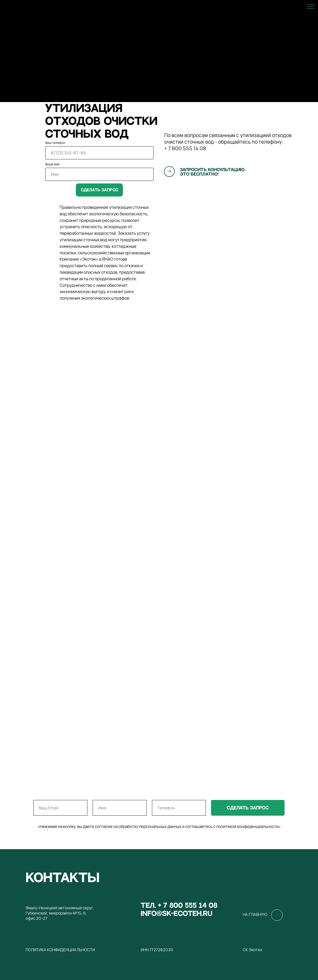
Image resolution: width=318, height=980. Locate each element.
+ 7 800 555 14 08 (185, 148)
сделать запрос (248, 808)
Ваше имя (52, 164)
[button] (169, 171)
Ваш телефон (55, 143)
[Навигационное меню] (310, 7)
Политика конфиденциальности (60, 950)
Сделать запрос (100, 190)
